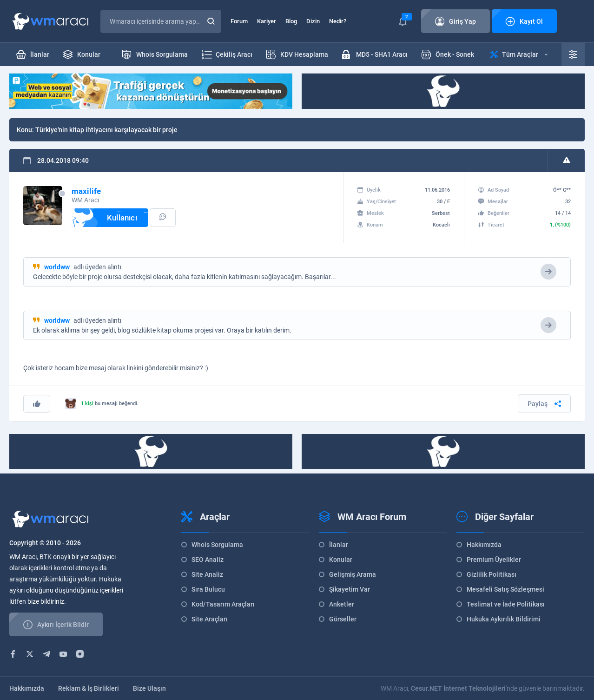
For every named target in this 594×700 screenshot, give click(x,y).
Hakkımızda (484, 545)
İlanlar (339, 545)
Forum (239, 21)
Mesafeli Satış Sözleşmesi (505, 589)
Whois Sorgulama (217, 545)
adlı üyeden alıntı (83, 267)
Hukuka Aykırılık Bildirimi (504, 619)
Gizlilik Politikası (492, 574)
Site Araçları (210, 619)
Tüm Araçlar (519, 54)
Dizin (313, 21)
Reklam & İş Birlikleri (89, 688)
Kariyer (267, 21)
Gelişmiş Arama (353, 574)
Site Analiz (207, 574)
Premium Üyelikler (494, 560)
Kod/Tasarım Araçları (223, 604)
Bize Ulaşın (149, 688)
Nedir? (338, 21)
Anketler (342, 604)
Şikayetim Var (350, 589)
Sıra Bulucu (208, 589)
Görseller (343, 619)
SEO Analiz (208, 560)
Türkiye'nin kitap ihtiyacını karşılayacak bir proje (106, 130)
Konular (341, 560)
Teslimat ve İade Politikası (506, 604)
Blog (291, 21)
